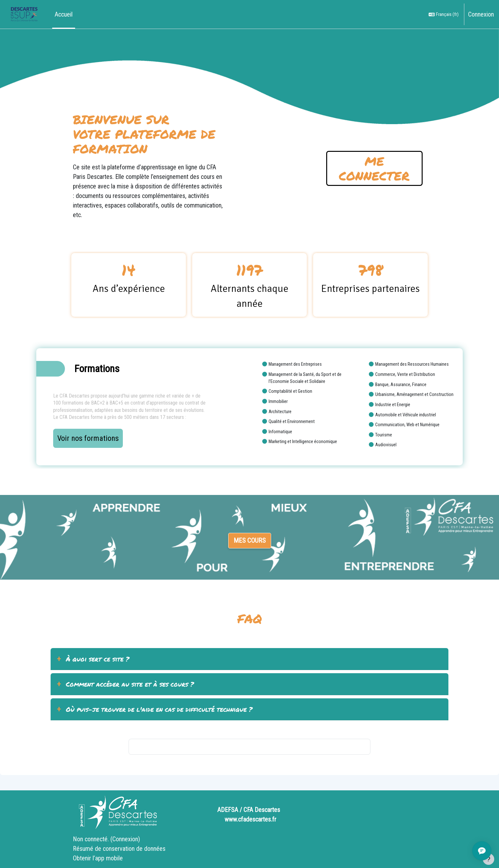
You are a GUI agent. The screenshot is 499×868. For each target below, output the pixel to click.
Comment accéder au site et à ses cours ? (130, 684)
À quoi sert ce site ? (98, 659)
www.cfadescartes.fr (250, 819)
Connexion (481, 14)
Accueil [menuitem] (64, 14)
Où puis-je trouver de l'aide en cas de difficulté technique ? (159, 709)
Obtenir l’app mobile (98, 858)
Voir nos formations (88, 438)
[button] (444, 14)
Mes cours (250, 540)
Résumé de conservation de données (119, 849)
